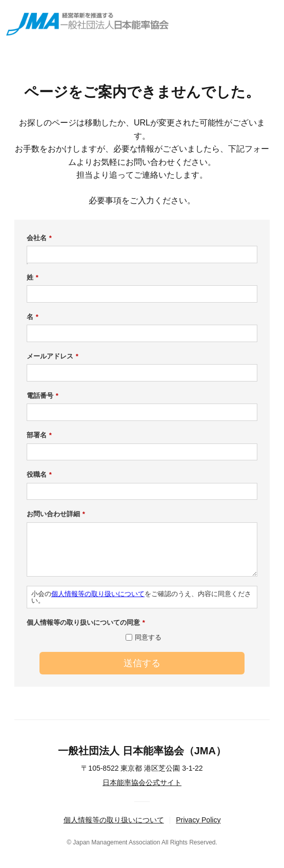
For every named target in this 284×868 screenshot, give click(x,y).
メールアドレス (53, 356)
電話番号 (43, 396)
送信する (142, 663)
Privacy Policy (198, 820)
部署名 (39, 435)
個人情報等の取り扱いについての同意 (86, 623)
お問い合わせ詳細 (56, 514)
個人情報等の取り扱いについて (98, 594)
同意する (148, 637)
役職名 (39, 475)
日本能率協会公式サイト (142, 782)
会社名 (39, 238)
